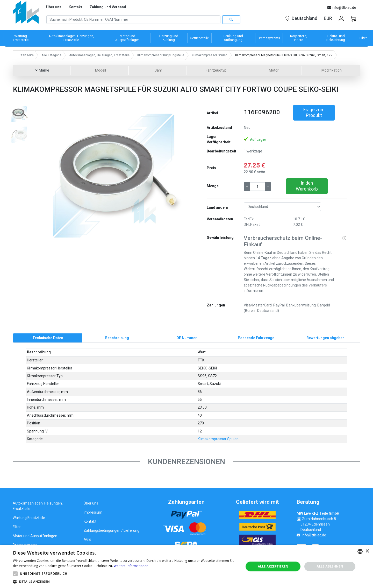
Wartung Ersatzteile (29, 518)
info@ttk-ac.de (314, 535)
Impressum (93, 513)
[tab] (48, 338)
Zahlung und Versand (108, 7)
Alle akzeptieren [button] (273, 566)
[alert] (187, 566)
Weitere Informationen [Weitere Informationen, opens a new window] (131, 566)
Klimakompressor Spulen (218, 439)
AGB (87, 540)
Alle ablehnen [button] (330, 566)
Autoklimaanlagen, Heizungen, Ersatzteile (38, 506)
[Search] (133, 20)
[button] (53, 175)
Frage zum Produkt (314, 113)
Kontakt (75, 7)
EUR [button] (328, 18)
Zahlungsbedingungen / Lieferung (112, 531)
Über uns (54, 7)
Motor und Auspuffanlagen (35, 536)
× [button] (367, 551)
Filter (17, 527)
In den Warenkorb (307, 186)
